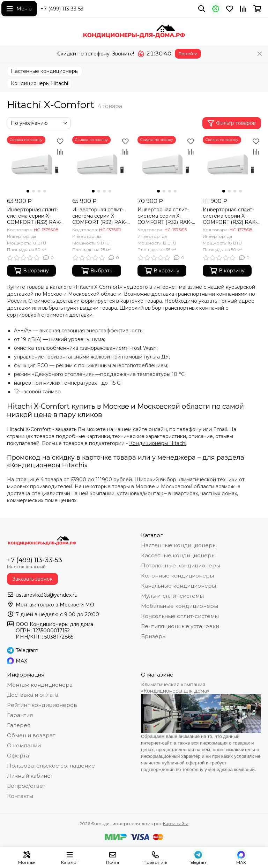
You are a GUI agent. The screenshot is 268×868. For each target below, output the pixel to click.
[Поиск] (202, 9)
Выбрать (97, 271)
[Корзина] (257, 9)
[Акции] (216, 9)
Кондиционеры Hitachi (39, 83)
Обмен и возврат (31, 735)
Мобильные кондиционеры (180, 606)
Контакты (20, 796)
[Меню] (19, 9)
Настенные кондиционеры (45, 71)
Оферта (18, 756)
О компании (24, 745)
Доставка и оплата (33, 695)
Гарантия (20, 715)
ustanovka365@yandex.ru (47, 595)
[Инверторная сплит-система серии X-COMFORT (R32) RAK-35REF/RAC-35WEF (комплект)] (167, 165)
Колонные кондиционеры (177, 576)
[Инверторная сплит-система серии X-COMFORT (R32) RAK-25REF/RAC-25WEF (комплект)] (101, 165)
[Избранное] (230, 9)
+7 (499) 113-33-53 (62, 9)
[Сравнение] (243, 9)
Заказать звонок (32, 579)
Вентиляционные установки (180, 626)
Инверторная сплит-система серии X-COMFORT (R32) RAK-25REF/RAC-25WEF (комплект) (99, 216)
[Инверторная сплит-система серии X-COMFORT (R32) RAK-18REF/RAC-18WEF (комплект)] (36, 165)
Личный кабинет (30, 776)
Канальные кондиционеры (178, 586)
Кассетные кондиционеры (178, 555)
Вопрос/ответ (26, 786)
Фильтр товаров (232, 123)
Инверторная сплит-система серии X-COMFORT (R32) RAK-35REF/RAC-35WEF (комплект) (165, 216)
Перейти (188, 54)
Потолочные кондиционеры (181, 565)
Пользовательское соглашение (51, 766)
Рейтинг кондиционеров (42, 705)
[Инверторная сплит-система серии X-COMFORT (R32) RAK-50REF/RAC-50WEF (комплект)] (232, 165)
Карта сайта (176, 824)
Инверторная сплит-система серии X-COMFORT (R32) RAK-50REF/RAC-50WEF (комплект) (230, 216)
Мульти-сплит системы (172, 596)
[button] (28, 191)
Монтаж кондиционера (40, 685)
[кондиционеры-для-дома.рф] (134, 31)
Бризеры (154, 636)
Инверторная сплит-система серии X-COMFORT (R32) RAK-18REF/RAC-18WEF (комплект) (34, 216)
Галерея (19, 725)
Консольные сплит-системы (180, 616)
